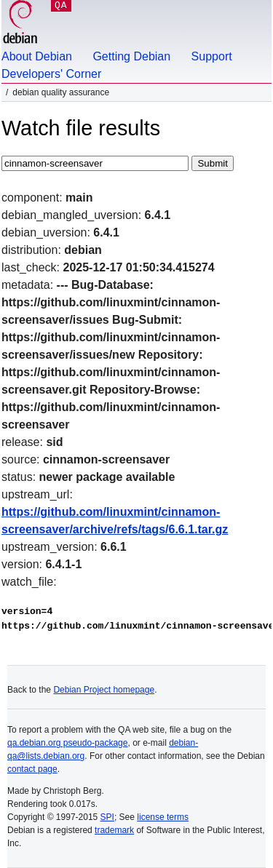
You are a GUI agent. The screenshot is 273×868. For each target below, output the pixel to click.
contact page (32, 769)
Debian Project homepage (104, 690)
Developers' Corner (51, 74)
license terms (163, 817)
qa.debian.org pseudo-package (67, 743)
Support (212, 56)
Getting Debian (131, 56)
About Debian (37, 56)
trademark (114, 830)
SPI (107, 817)
